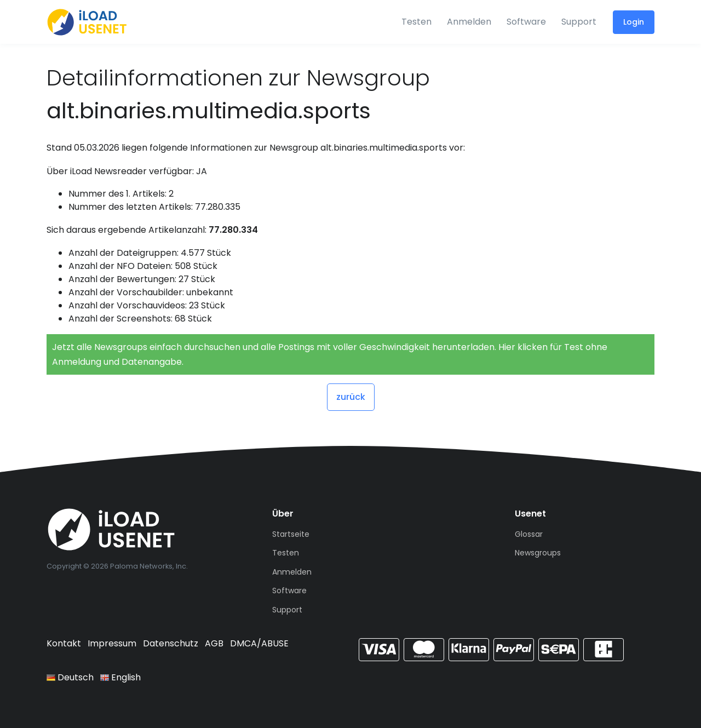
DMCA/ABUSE (259, 643)
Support (579, 22)
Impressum (112, 643)
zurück (351, 397)
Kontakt (64, 643)
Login (634, 22)
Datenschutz (171, 643)
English (120, 677)
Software (526, 22)
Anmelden (469, 22)
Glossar (529, 534)
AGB (214, 643)
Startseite (291, 534)
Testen (416, 22)
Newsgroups (538, 553)
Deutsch (70, 677)
